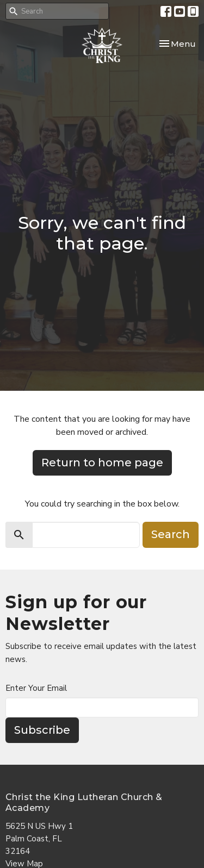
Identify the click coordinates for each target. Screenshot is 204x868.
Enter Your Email (36, 688)
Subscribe (42, 730)
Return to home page (102, 463)
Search (171, 534)
